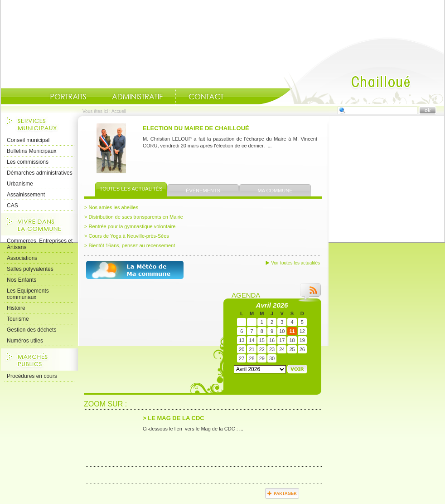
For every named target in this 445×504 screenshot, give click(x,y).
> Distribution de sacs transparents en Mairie (134, 217)
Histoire (16, 308)
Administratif (137, 97)
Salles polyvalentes (30, 269)
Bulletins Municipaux (31, 151)
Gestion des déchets (31, 330)
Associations (22, 258)
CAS (12, 206)
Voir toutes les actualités (295, 263)
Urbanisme (20, 184)
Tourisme (18, 319)
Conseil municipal (28, 140)
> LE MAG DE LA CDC (174, 418)
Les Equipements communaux (28, 294)
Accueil (351, 71)
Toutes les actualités (131, 189)
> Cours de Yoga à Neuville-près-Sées (127, 236)
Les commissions (28, 162)
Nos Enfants (22, 280)
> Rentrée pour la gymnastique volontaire (130, 226)
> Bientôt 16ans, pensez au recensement (130, 245)
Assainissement (26, 195)
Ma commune (275, 191)
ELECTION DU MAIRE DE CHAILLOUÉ (196, 128)
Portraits (68, 97)
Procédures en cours (32, 376)
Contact (206, 97)
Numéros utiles (25, 341)
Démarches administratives (40, 173)
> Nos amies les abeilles (111, 207)
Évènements (203, 191)
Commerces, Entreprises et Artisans (40, 244)
